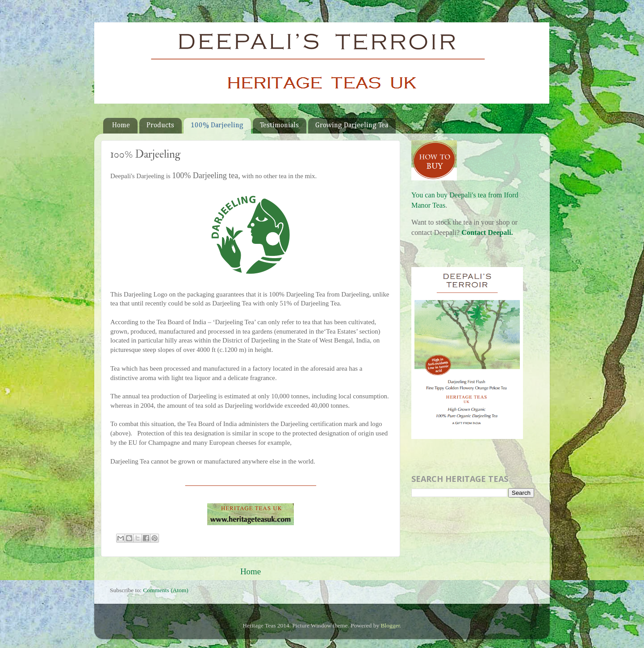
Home (121, 125)
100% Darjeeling (217, 125)
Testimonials (279, 125)
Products (160, 125)
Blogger (391, 625)
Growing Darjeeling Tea (352, 125)
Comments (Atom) (166, 590)
